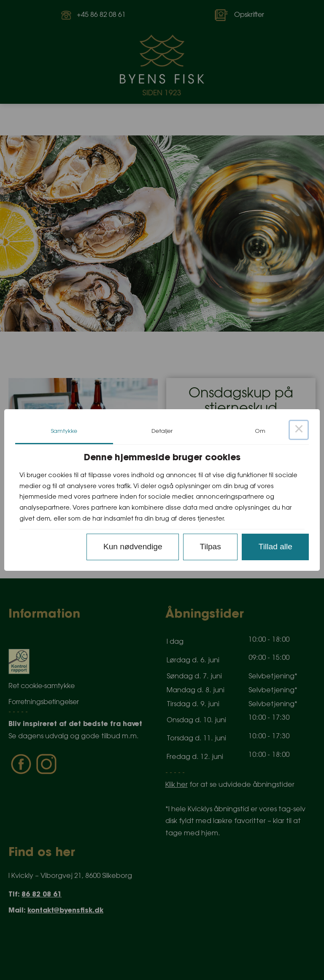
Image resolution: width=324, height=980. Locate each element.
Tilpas (210, 547)
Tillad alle (275, 547)
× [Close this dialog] (299, 430)
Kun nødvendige (133, 547)
